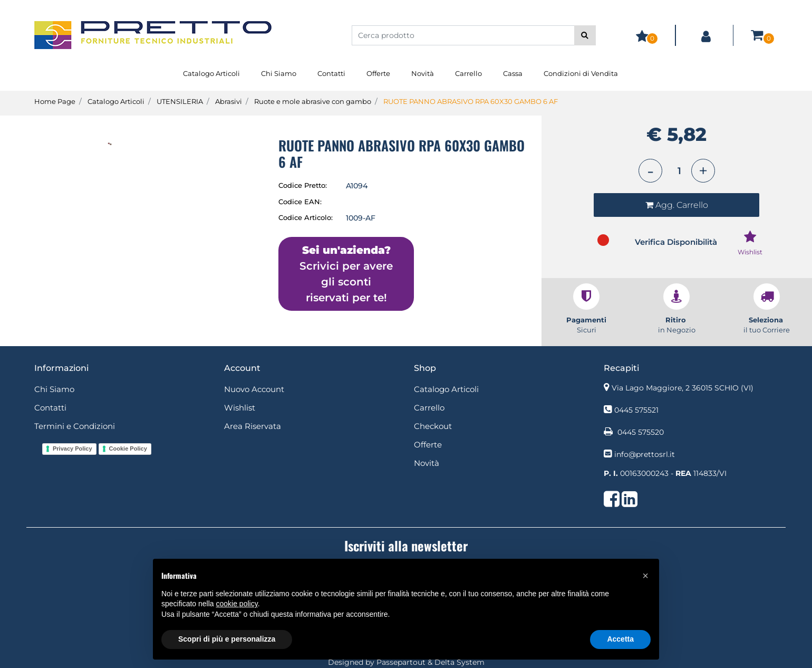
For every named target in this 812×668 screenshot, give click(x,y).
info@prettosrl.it (645, 454)
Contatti (331, 73)
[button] (585, 35)
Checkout (433, 426)
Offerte (378, 73)
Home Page (55, 101)
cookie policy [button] (237, 604)
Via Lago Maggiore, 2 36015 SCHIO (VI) (683, 388)
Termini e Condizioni (75, 426)
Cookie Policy (128, 448)
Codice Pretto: (303, 185)
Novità (423, 73)
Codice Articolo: (306, 217)
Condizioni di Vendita (581, 73)
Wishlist (240, 408)
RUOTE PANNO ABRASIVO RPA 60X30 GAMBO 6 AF (471, 101)
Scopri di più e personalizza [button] (227, 639)
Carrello (468, 73)
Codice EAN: (300, 202)
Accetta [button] (620, 639)
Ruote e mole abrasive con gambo (313, 101)
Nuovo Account (254, 389)
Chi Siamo (279, 73)
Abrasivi (229, 101)
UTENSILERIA (180, 101)
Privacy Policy (72, 448)
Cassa (513, 73)
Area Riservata (253, 426)
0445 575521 (636, 410)
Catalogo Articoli (211, 73)
